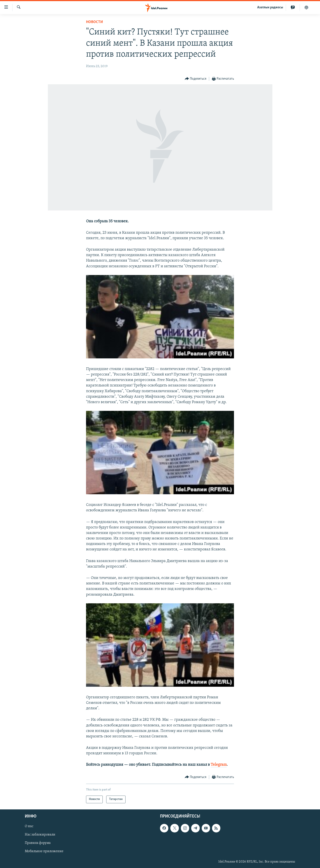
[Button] (196, 79)
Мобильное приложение (44, 851)
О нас (29, 826)
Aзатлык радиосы (270, 7)
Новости (94, 22)
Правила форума (38, 843)
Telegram (219, 765)
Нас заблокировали (40, 835)
